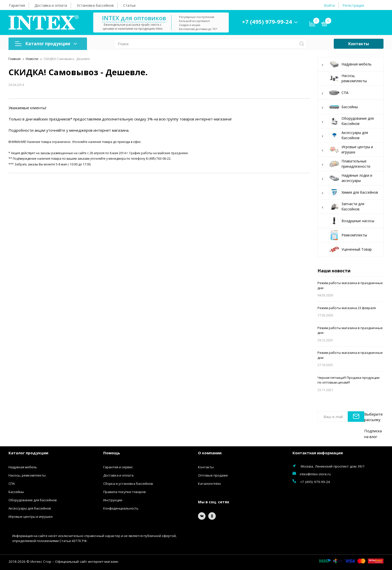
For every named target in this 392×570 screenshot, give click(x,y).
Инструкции (113, 500)
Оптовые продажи (213, 475)
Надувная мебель (350, 64)
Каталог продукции (46, 44)
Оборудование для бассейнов (350, 121)
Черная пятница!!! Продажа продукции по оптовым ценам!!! (348, 380)
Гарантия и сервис (118, 467)
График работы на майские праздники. (159, 153)
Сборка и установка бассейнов (128, 484)
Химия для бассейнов (350, 193)
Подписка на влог (373, 434)
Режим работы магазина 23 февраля (347, 308)
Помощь (112, 453)
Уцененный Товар (350, 249)
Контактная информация (318, 453)
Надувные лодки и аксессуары (350, 178)
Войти (329, 5)
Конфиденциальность (121, 508)
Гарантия (17, 5)
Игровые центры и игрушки (350, 149)
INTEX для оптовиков (135, 18)
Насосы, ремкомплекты (348, 78)
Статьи (129, 5)
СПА (350, 93)
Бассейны (350, 107)
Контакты (359, 44)
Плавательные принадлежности (350, 164)
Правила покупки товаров (124, 492)
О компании (210, 453)
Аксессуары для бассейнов (350, 135)
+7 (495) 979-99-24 (268, 21)
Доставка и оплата (51, 5)
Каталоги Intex (209, 484)
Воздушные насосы (352, 221)
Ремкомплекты (348, 235)
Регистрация (353, 5)
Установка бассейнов (95, 5)
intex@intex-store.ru (315, 474)
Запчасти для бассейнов (350, 206)
